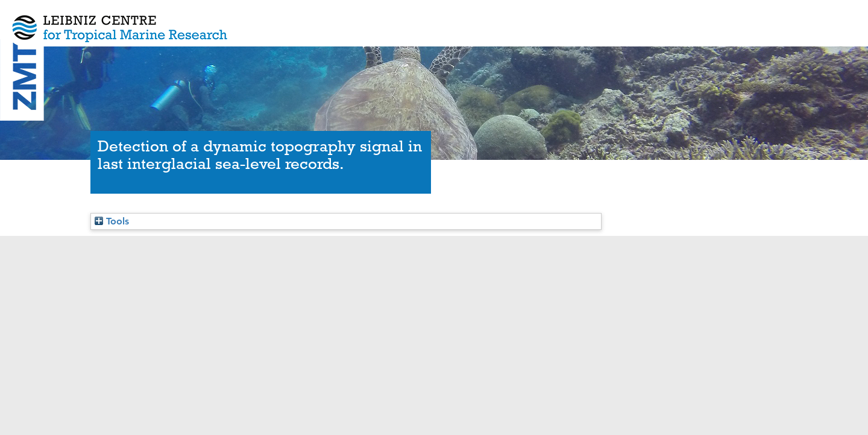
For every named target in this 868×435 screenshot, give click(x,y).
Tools (112, 221)
